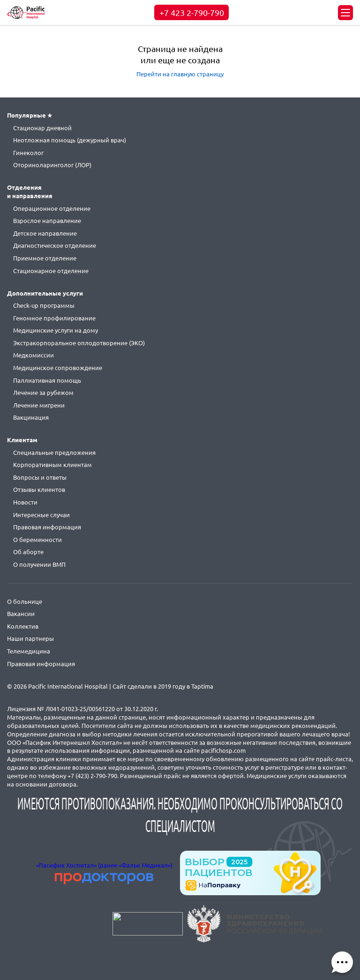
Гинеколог (28, 153)
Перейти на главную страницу (180, 74)
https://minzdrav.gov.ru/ (254, 924)
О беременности (37, 540)
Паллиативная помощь (47, 380)
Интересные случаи (41, 515)
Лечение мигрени (39, 405)
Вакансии (21, 614)
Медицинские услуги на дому (56, 330)
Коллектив (23, 626)
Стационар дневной (42, 128)
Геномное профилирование (54, 318)
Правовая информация (47, 527)
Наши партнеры (30, 638)
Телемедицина (29, 651)
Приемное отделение (45, 258)
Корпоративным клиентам (52, 465)
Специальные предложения (54, 453)
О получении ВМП (39, 564)
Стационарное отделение (51, 271)
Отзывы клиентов (39, 490)
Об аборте (28, 552)
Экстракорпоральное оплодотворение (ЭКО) (79, 343)
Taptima (202, 686)
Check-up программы (44, 305)
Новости (25, 502)
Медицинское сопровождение (58, 368)
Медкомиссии (34, 355)
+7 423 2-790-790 (192, 13)
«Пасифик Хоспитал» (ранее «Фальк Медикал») (104, 865)
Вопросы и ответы (40, 477)
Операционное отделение (52, 208)
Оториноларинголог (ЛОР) (52, 165)
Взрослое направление (47, 221)
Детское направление (45, 233)
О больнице (25, 601)
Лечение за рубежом (43, 393)
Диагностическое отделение (55, 245)
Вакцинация (31, 417)
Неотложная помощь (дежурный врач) (70, 140)
